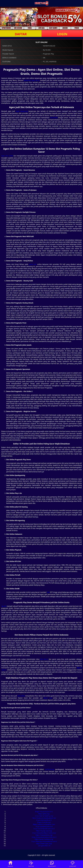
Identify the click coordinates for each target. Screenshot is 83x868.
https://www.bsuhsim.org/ (44, 839)
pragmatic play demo (32, 80)
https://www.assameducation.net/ (44, 818)
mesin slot (48, 698)
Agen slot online (7, 156)
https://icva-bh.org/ (44, 822)
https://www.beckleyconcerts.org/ (44, 833)
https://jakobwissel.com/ (44, 827)
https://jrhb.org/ (44, 814)
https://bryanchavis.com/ (44, 812)
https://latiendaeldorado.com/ (44, 829)
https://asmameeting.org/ (44, 816)
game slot (33, 264)
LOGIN (62, 34)
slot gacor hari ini (44, 846)
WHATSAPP (52, 864)
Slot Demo (44, 659)
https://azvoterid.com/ (44, 820)
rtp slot (4, 606)
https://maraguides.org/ (44, 835)
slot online (54, 118)
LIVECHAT (73, 864)
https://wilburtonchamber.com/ (44, 824)
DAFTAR (21, 34)
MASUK (10, 864)
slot (48, 592)
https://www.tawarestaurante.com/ (44, 837)
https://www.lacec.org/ (44, 844)
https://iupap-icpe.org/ (44, 831)
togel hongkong (22, 111)
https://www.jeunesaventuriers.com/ (44, 841)
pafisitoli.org (50, 769)
